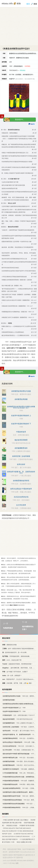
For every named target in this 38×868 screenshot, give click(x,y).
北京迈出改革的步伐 (21, 497)
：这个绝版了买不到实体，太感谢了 (15, 671)
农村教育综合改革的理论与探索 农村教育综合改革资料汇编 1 (21, 407)
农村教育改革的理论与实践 (21, 391)
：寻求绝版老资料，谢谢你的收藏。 (16, 656)
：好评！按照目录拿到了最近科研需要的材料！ (19, 649)
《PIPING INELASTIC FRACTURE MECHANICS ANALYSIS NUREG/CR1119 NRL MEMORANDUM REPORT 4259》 (18, 831)
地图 (17, 863)
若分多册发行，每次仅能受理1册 (25, 79)
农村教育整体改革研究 (21, 481)
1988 (14, 707)
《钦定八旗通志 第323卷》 (24, 842)
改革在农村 (21, 464)
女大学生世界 (21, 505)
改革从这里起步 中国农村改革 (21, 489)
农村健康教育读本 (21, 448)
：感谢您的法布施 (9, 645)
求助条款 (23, 70)
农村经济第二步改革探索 (21, 456)
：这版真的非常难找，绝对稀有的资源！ (17, 664)
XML (13, 863)
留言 (28, 4)
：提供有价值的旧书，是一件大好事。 (15, 652)
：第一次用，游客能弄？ (12, 675)
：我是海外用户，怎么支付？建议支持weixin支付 (19, 679)
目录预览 (27, 66)
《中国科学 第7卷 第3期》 (27, 825)
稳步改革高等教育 (21, 440)
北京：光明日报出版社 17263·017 (18, 715)
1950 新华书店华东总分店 (17, 719)
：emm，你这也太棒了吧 (12, 660)
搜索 (35, 4)
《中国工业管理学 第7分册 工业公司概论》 (16, 820)
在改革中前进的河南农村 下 (21, 424)
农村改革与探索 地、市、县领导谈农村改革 (21, 472)
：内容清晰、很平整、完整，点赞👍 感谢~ (17, 683)
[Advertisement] (19, 26)
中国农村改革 (21, 432)
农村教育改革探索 (21, 399)
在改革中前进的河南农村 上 (21, 415)
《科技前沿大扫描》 (12, 825)
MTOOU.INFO (22, 860)
